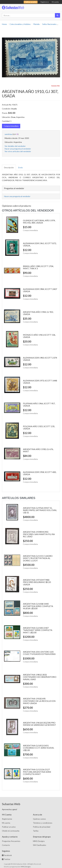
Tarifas (36, 831)
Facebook (7, 855)
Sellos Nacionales (49, 24)
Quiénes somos (39, 819)
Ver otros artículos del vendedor (18, 151)
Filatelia (36, 24)
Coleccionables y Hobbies (20, 24)
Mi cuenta (55, 2)
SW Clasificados (40, 845)
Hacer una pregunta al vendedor (18, 149)
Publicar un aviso (9, 827)
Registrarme (7, 819)
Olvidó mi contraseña (11, 831)
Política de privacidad (42, 827)
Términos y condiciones (43, 823)
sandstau (8, 134)
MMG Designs (39, 841)
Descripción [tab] (9, 167)
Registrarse (45, 2)
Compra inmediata (11, 126)
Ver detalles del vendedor (15, 146)
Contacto (6, 845)
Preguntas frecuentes (11, 841)
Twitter (6, 859)
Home (4, 24)
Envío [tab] (20, 167)
